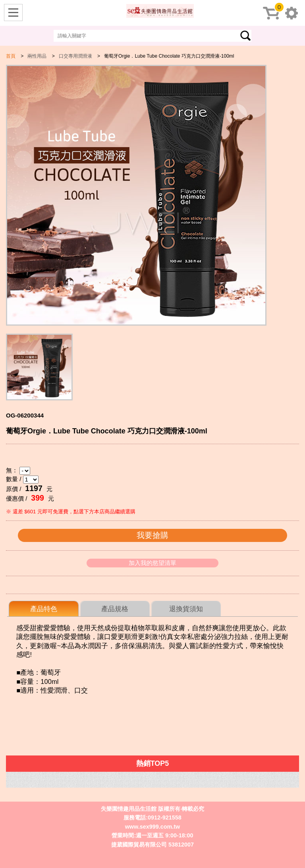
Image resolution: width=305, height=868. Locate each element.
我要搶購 (152, 535)
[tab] (44, 609)
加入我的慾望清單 (152, 563)
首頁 (11, 56)
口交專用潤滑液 (75, 56)
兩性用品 (37, 56)
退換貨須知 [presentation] (186, 609)
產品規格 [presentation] (115, 609)
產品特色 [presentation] (44, 609)
